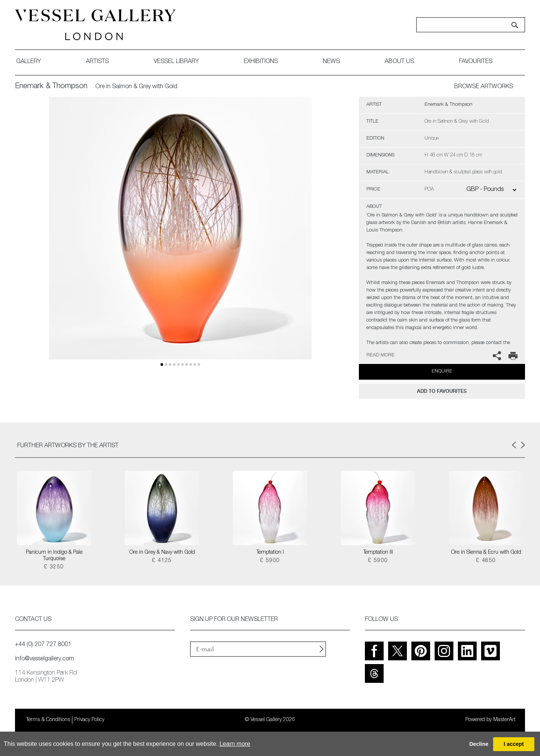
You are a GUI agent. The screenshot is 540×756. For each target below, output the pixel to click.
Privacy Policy (89, 720)
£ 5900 (270, 561)
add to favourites (442, 391)
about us (399, 62)
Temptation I (270, 553)
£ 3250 (54, 567)
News (331, 62)
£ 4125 (162, 561)
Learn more (235, 744)
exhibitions (261, 62)
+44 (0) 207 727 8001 (43, 645)
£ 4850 (486, 561)
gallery (28, 62)
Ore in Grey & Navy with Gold (162, 553)
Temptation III (378, 553)
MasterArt (504, 720)
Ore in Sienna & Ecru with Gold (486, 553)
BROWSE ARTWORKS (484, 87)
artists (97, 62)
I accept (514, 744)
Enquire (442, 372)
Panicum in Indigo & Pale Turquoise (54, 556)
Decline (479, 744)
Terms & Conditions (48, 720)
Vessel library (176, 62)
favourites (476, 62)
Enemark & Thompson (51, 87)
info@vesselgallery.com (44, 659)
